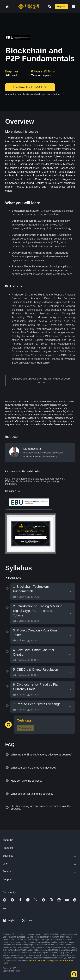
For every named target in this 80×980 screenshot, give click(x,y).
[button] (74, 7)
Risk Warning (47, 960)
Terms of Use (34, 960)
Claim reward (25, 728)
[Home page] (29, 7)
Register (62, 7)
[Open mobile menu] (74, 7)
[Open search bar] (49, 7)
